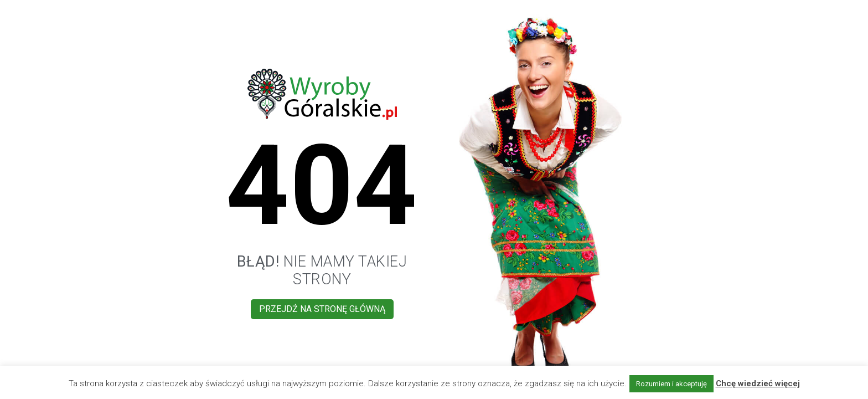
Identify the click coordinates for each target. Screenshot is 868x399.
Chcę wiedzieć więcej (758, 383)
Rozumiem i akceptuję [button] (671, 384)
